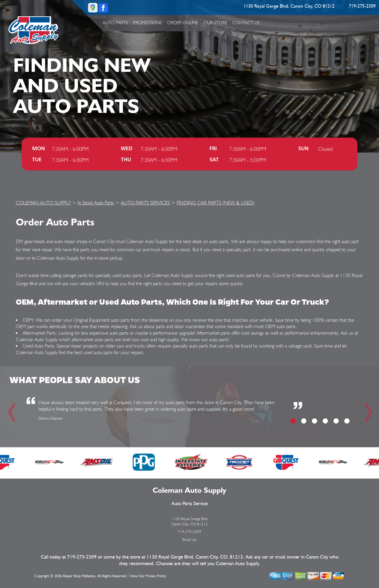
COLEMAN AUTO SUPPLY (43, 203)
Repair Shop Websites (79, 576)
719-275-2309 (362, 6)
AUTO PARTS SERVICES (145, 203)
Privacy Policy (156, 576)
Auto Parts (115, 23)
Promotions (148, 23)
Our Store (215, 23)
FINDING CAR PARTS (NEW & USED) (215, 203)
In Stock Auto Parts (96, 203)
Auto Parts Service (189, 504)
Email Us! (190, 540)
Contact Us (246, 23)
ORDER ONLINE (183, 23)
